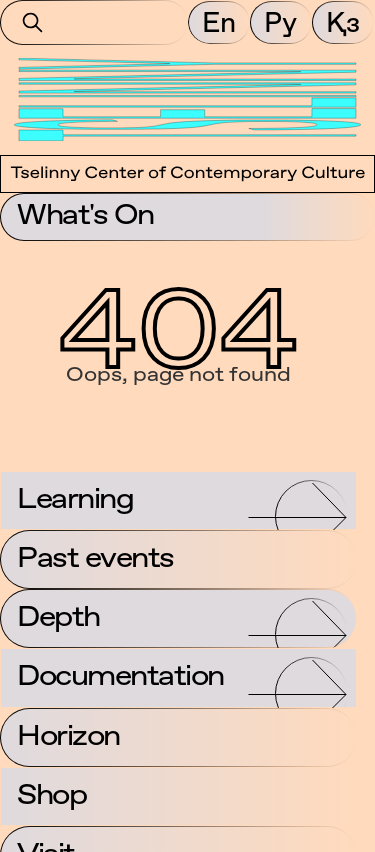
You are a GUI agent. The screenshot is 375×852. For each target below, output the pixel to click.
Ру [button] (280, 22)
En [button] (219, 22)
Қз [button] (343, 22)
